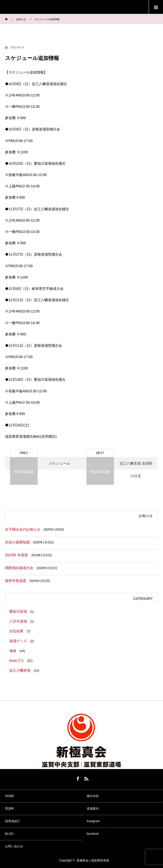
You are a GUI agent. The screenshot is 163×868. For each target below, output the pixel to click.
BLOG (9, 834)
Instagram (93, 821)
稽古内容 (93, 796)
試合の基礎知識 (17, 542)
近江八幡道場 (20, 670)
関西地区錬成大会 (19, 568)
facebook (93, 834)
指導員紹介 (13, 821)
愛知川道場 (18, 611)
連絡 (13, 651)
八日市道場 (18, 621)
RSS (86, 778)
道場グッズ (18, 641)
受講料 (10, 809)
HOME (10, 796)
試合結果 (16, 631)
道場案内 (93, 809)
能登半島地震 (16, 581)
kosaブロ (17, 661)
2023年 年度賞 (16, 555)
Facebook (77, 778)
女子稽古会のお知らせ (23, 529)
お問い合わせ (14, 846)
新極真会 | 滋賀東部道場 (93, 860)
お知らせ (21, 19)
